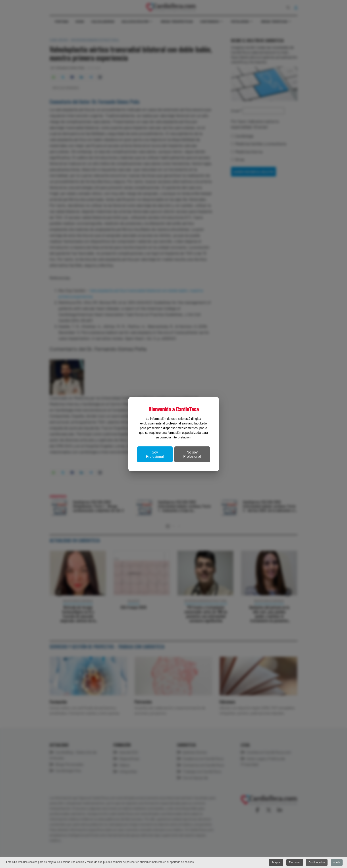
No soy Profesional (192, 454)
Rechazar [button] (295, 862)
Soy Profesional (155, 454)
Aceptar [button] (276, 862)
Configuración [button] (317, 862)
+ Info (337, 862)
